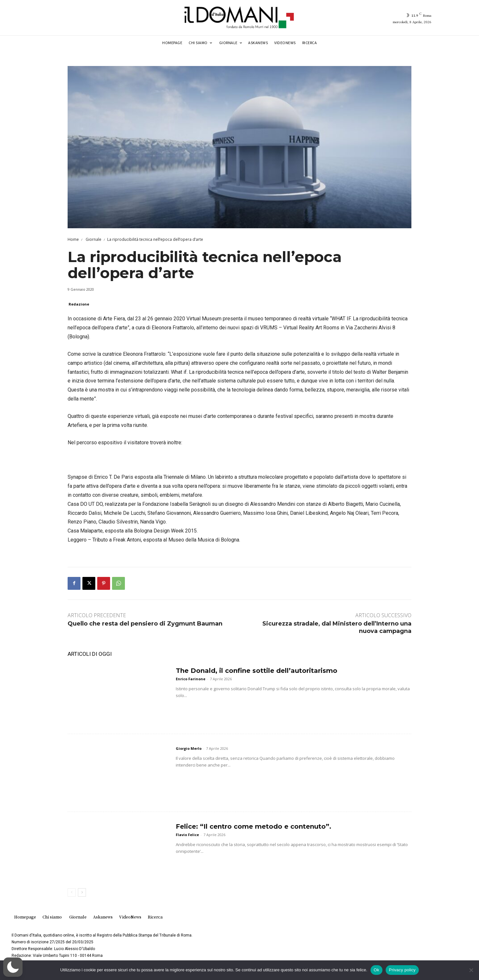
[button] (13, 967)
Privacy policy (402, 970)
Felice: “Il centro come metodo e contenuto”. (254, 826)
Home (73, 239)
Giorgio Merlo (189, 748)
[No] (471, 970)
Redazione (79, 304)
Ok (376, 970)
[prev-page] (72, 892)
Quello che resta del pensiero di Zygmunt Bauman (145, 624)
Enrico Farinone (191, 679)
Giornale (93, 239)
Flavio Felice (187, 835)
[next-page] (82, 892)
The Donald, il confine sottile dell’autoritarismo (257, 671)
